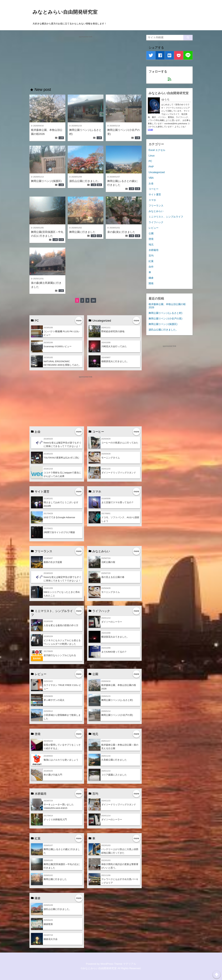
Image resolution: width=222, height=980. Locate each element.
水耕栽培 (154, 250)
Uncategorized (157, 172)
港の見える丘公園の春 (113, 577)
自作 (151, 267)
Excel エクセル (157, 150)
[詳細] (150, 130)
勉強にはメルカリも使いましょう (61, 760)
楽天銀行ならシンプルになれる (60, 655)
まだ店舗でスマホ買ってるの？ (117, 502)
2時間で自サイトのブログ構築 (59, 532)
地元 (151, 244)
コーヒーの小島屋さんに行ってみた (120, 443)
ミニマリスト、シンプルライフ (166, 217)
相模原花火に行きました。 (115, 361)
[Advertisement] (86, 60)
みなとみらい (156, 211)
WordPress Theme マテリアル (118, 964)
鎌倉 (99, 185)
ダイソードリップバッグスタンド (119, 473)
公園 (61, 138)
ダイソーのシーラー (112, 622)
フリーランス (156, 206)
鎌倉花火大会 (51, 939)
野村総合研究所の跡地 (113, 331)
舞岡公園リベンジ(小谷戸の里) (117, 715)
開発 (151, 283)
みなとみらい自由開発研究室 (65, 12)
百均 (151, 256)
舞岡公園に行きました (82, 232)
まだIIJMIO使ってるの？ (114, 652)
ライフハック (156, 222)
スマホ (152, 200)
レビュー (154, 228)
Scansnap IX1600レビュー (58, 346)
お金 (151, 183)
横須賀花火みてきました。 (115, 637)
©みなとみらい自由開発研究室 (99, 968)
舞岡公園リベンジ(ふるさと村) (117, 700)
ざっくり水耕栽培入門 (55, 819)
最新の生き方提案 (53, 562)
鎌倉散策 (48, 924)
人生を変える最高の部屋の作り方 (61, 625)
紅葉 (138, 189)
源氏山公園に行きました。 (85, 181)
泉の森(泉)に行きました (121, 232)
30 (93, 301)
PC (150, 161)
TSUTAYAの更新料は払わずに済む (62, 458)
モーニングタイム (111, 458)
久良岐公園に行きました (114, 760)
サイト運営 (155, 194)
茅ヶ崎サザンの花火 (54, 700)
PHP (151, 167)
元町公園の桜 (108, 562)
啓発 (151, 239)
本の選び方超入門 (53, 775)
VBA (151, 178)
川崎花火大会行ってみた (114, 346)
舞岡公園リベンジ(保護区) (46, 181)
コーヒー (154, 189)
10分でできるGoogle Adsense (59, 517)
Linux (152, 156)
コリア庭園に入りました (114, 775)
